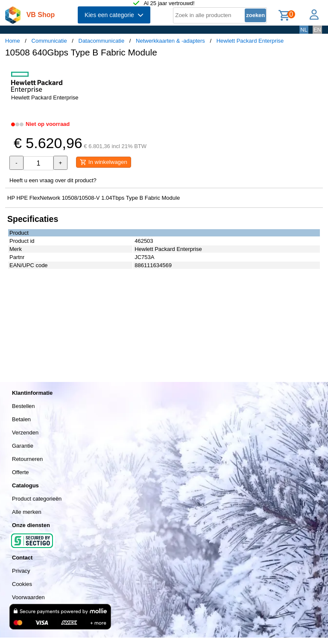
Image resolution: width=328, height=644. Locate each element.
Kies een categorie (114, 15)
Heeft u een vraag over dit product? (53, 180)
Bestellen (23, 406)
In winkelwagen (104, 162)
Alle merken (27, 512)
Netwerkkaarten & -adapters (170, 41)
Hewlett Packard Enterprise (250, 41)
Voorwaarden (28, 597)
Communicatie (49, 41)
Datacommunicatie (102, 41)
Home (13, 41)
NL (304, 30)
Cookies (22, 584)
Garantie (23, 446)
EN (317, 30)
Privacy (21, 571)
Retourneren (27, 459)
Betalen (21, 419)
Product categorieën (37, 499)
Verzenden (25, 433)
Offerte (20, 472)
